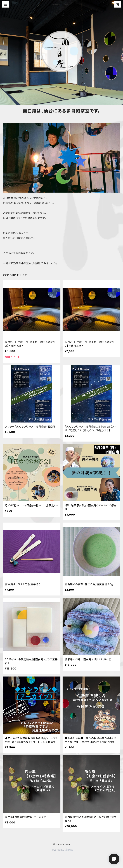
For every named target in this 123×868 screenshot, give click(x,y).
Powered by (61, 850)
